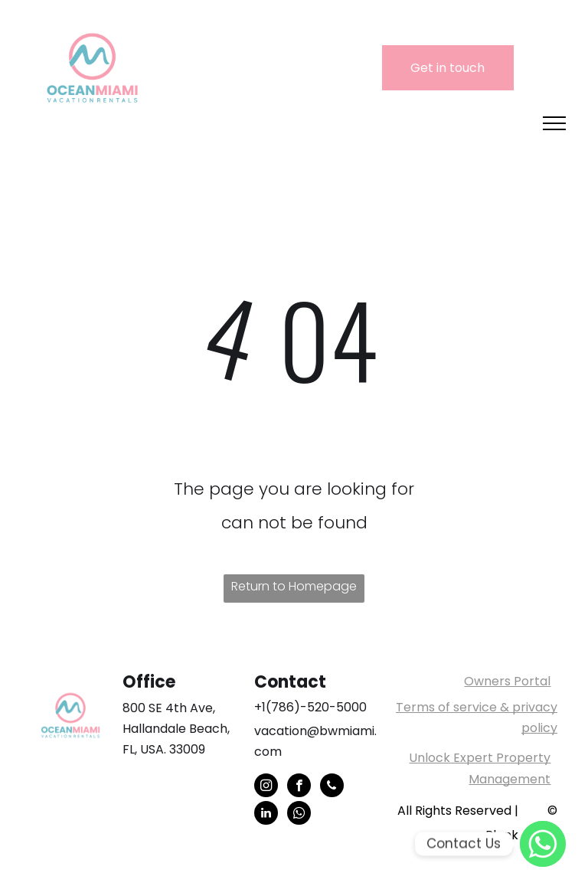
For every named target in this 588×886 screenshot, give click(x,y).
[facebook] (299, 787)
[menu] (554, 123)
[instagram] (266, 787)
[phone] (332, 787)
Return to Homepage (294, 586)
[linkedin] (266, 815)
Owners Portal (507, 681)
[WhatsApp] (543, 844)
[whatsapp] (299, 815)
